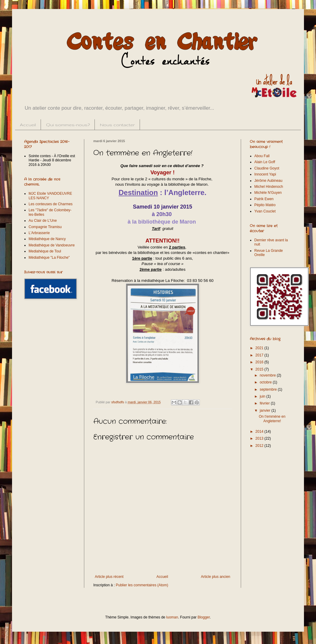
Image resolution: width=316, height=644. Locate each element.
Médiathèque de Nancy (47, 239)
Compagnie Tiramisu (45, 227)
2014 (260, 432)
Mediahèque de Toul (45, 251)
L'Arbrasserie (39, 233)
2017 (260, 355)
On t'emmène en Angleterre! (272, 419)
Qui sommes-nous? (68, 125)
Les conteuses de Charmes (51, 204)
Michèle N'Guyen (268, 193)
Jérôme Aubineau (268, 181)
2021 (260, 348)
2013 (260, 438)
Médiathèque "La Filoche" (49, 258)
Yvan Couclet (265, 211)
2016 (260, 362)
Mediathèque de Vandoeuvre (52, 245)
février (265, 403)
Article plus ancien (216, 577)
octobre (266, 382)
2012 (260, 446)
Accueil (28, 125)
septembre (269, 389)
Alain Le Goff (265, 162)
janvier (266, 411)
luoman (172, 617)
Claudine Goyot (267, 168)
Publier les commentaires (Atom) (142, 585)
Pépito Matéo (265, 205)
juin (263, 396)
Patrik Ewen (264, 199)
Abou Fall (262, 156)
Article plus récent (109, 577)
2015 (260, 369)
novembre (268, 375)
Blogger (204, 617)
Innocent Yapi (265, 174)
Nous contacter (117, 125)
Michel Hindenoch (269, 187)
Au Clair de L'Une (43, 221)
